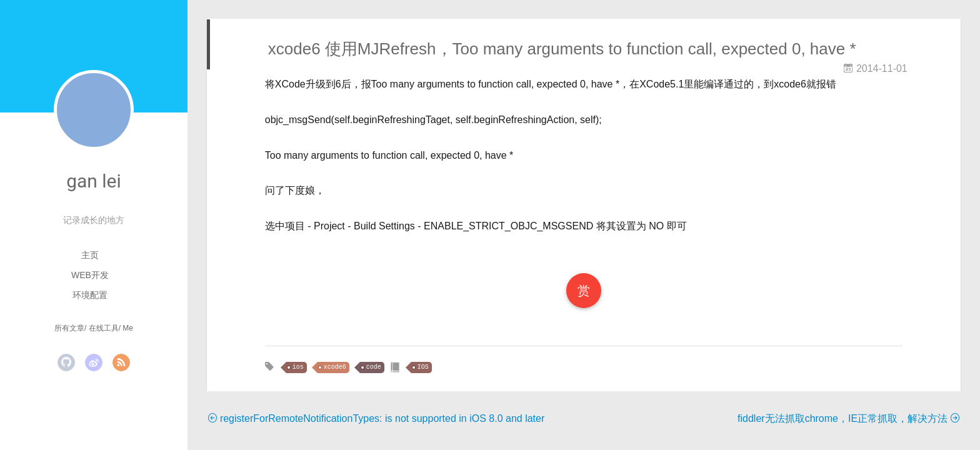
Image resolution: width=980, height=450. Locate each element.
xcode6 (335, 367)
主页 (90, 255)
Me (128, 328)
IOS (423, 367)
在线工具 (104, 328)
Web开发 (90, 275)
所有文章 (69, 328)
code (374, 367)
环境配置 (90, 295)
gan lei (94, 181)
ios (298, 367)
